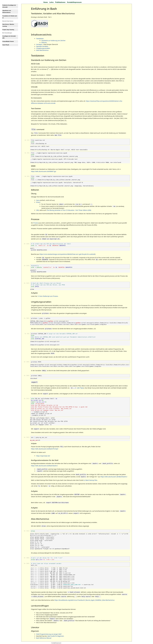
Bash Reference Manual (44, 638)
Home (46, 2)
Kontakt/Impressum (74, 2)
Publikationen (60, 2)
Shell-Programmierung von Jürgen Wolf (49, 634)
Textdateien (40, 39)
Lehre (52, 2)
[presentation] (50, 69)
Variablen (39, 44)
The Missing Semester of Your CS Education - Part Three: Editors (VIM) (69, 210)
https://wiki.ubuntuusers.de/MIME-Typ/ (44, 171)
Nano (38, 200)
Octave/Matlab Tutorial (8, 41)
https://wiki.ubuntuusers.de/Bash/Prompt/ (45, 449)
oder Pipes (77, 388)
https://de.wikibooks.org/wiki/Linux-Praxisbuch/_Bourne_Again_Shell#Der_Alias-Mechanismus (85, 600)
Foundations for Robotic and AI (10, 17)
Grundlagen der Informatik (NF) (9, 37)
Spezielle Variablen (42, 46)
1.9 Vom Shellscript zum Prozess (48, 296)
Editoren (44, 42)
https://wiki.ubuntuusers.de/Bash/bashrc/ (44, 465)
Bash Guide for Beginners (56, 636)
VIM (37, 210)
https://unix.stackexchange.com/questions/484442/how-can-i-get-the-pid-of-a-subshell (67, 254)
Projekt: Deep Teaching (8, 30)
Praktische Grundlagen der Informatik (9, 6)
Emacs (38, 202)
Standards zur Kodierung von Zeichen (53, 40)
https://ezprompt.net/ (43, 456)
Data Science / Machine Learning (8, 25)
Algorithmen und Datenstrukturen (7, 12)
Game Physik (6, 45)
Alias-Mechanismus (42, 50)
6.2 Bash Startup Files (90, 480)
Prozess (36, 223)
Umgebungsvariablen (43, 48)
